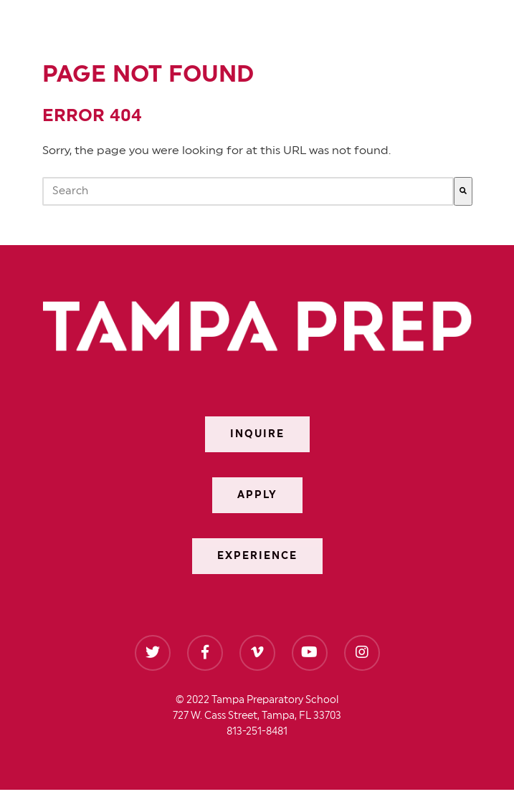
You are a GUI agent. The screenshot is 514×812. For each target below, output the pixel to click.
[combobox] (248, 191)
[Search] (463, 191)
